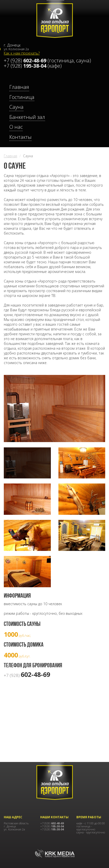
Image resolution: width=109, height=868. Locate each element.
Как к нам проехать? (22, 53)
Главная (10, 156)
